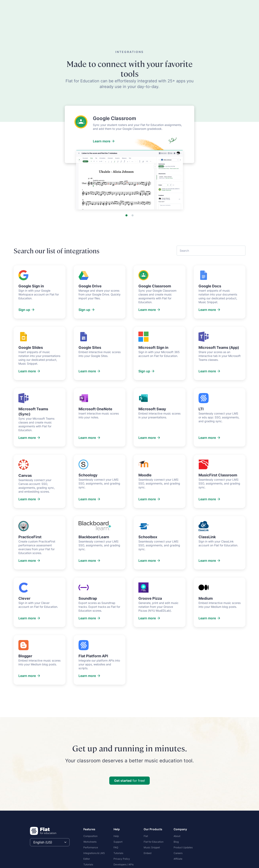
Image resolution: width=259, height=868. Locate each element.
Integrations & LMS (94, 853)
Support (118, 842)
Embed (148, 853)
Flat (146, 836)
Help (116, 836)
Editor (87, 859)
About (177, 836)
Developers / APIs (124, 864)
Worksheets (90, 842)
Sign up (27, 310)
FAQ (116, 847)
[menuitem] (96, 836)
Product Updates (183, 847)
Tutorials (88, 864)
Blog (176, 842)
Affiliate (178, 859)
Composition (90, 836)
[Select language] (50, 842)
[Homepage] (43, 831)
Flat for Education (154, 842)
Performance (91, 847)
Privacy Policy (122, 859)
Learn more (104, 141)
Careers (178, 853)
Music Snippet (152, 847)
